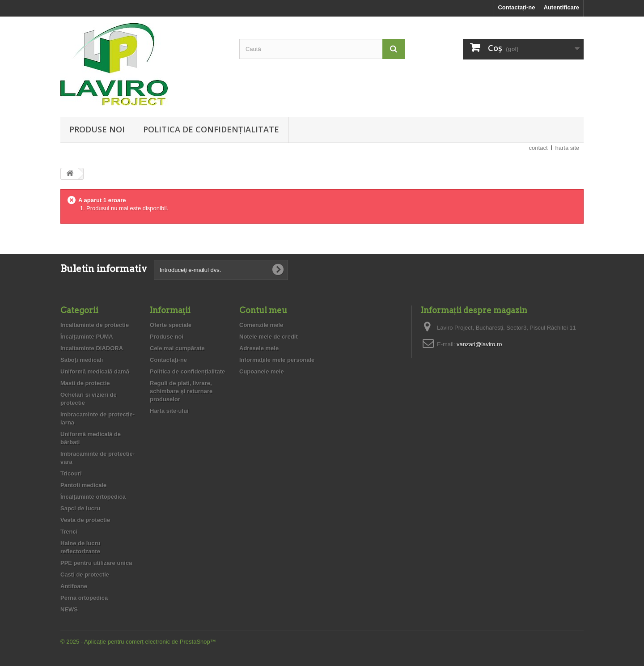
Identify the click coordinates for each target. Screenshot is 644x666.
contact (538, 148)
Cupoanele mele (262, 371)
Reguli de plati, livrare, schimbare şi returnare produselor (181, 391)
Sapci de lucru (80, 508)
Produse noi (97, 129)
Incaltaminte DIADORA (92, 348)
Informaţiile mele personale (277, 360)
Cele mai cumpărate (177, 348)
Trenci (69, 532)
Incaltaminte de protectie (95, 325)
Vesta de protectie (85, 520)
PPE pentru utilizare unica (96, 563)
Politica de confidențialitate (211, 129)
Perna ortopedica (84, 598)
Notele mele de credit (269, 337)
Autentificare (561, 7)
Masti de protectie (85, 383)
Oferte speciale (171, 325)
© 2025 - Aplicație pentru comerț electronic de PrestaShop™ (138, 642)
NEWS (69, 609)
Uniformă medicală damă (95, 371)
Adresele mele (259, 348)
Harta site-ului (169, 411)
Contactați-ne (516, 7)
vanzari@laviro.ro (479, 344)
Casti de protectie (85, 575)
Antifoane (74, 586)
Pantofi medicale (83, 485)
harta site (567, 148)
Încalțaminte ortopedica (93, 497)
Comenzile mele (261, 325)
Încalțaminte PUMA (87, 337)
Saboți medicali (82, 360)
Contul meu (263, 310)
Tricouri (71, 473)
